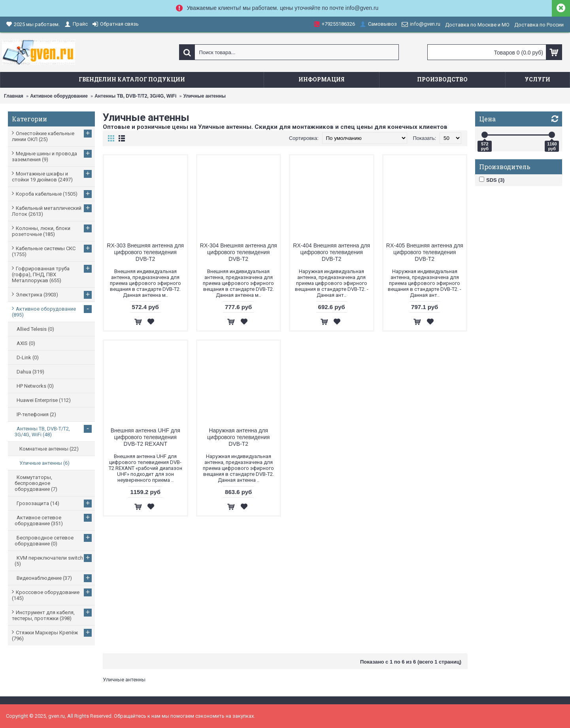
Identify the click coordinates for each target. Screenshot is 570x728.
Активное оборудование (59, 96)
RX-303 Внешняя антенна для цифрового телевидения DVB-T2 (145, 252)
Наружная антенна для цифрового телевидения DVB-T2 (238, 437)
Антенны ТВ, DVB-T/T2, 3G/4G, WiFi (135, 96)
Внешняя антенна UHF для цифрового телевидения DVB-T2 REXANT (145, 437)
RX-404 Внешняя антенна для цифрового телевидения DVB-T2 (331, 252)
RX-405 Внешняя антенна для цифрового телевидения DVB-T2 (425, 252)
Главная (14, 96)
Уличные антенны (205, 96)
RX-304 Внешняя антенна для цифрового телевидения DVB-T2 (239, 252)
